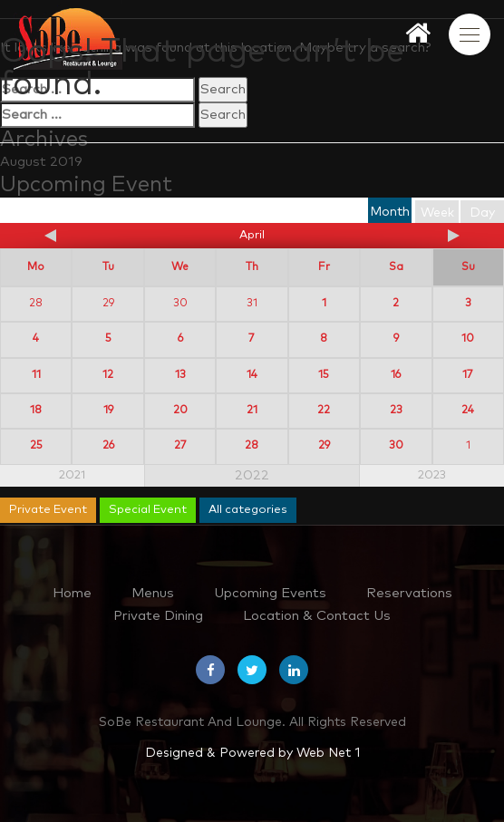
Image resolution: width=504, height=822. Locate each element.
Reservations (409, 593)
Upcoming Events (270, 593)
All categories (248, 510)
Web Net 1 (328, 753)
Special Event (148, 510)
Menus (153, 593)
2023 (432, 475)
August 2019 (41, 162)
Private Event (48, 510)
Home (72, 593)
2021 (72, 475)
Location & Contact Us (317, 616)
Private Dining (158, 616)
